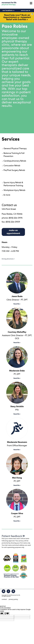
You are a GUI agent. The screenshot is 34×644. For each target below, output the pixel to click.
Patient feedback (13, 536)
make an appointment (13, 232)
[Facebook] (4, 591)
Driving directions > (8, 259)
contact (4, 599)
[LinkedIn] (13, 591)
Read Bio (17, 304)
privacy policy (13, 599)
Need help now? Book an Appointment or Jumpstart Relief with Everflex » (17, 17)
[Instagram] (8, 591)
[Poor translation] (7, 614)
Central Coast (25, 11)
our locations (8, 10)
